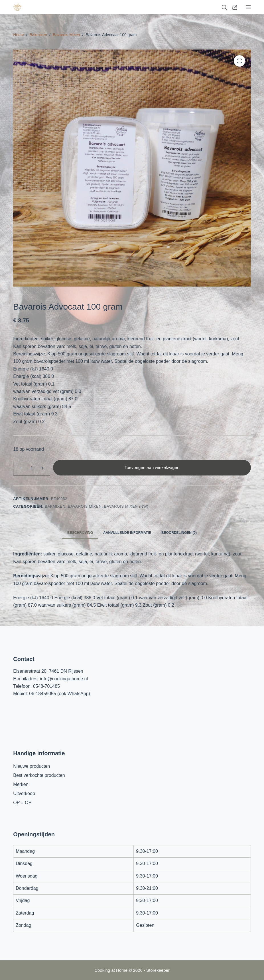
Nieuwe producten (32, 766)
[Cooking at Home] (17, 7)
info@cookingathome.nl (64, 679)
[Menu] (248, 7)
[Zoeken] (224, 7)
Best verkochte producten (39, 775)
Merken (21, 784)
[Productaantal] (32, 468)
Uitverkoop (24, 793)
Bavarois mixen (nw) (126, 506)
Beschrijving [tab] (80, 533)
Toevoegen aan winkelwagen (152, 467)
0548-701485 (46, 686)
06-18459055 (42, 694)
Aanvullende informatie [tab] (127, 533)
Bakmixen (55, 506)
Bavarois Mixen (85, 506)
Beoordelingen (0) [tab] (179, 533)
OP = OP (22, 803)
